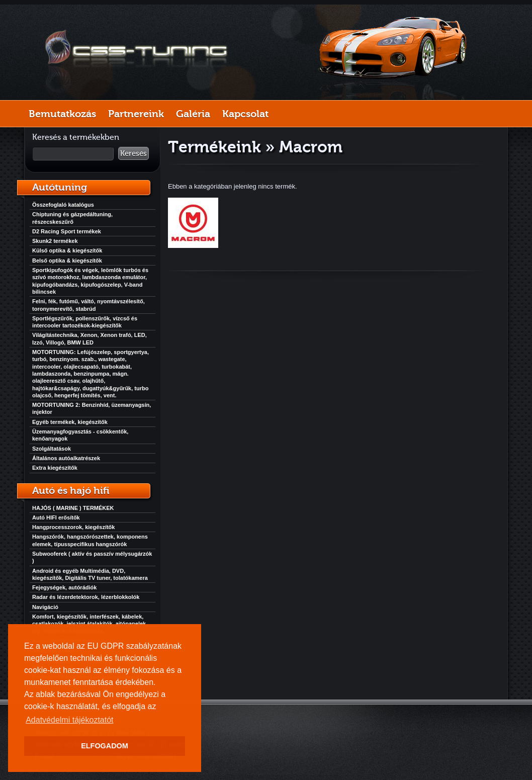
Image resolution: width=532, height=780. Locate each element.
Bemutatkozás (62, 114)
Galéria (193, 114)
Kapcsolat (245, 114)
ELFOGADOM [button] (105, 746)
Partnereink (136, 114)
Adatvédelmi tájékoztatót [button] (69, 720)
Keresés (134, 153)
